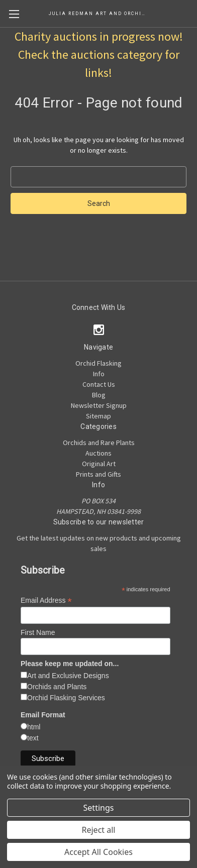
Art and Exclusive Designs (68, 676)
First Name (38, 632)
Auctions (98, 453)
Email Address (46, 601)
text (33, 738)
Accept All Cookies (98, 852)
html (34, 727)
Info (99, 374)
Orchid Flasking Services (66, 698)
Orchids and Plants (57, 687)
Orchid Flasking (98, 363)
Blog (99, 395)
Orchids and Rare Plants (99, 443)
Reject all (99, 830)
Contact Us (99, 384)
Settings (99, 808)
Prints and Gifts (98, 474)
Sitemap (98, 416)
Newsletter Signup (99, 405)
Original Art (99, 464)
